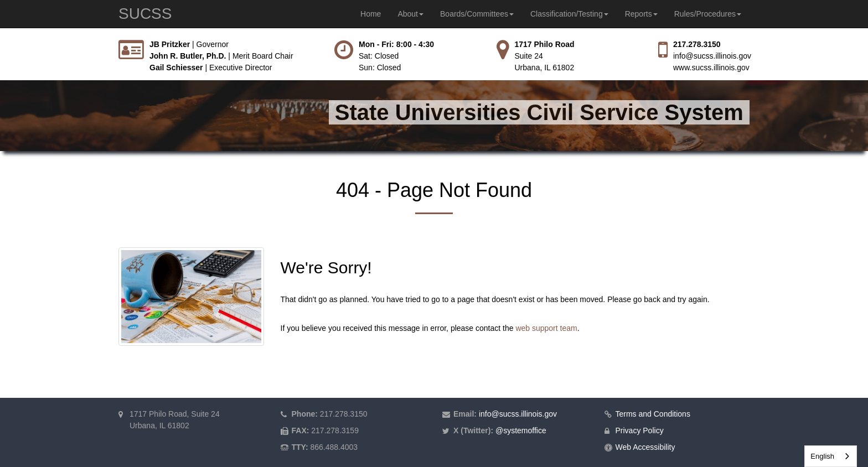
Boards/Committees (477, 14)
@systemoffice (521, 430)
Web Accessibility (645, 447)
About (410, 14)
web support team (546, 328)
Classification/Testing (569, 14)
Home (371, 14)
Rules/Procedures (708, 14)
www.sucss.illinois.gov (711, 68)
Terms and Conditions (653, 414)
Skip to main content (0, 39)
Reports (641, 14)
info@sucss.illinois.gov (712, 56)
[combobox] (831, 456)
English (822, 456)
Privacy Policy (640, 430)
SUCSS (145, 14)
